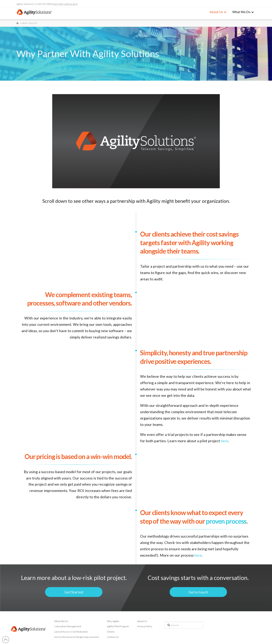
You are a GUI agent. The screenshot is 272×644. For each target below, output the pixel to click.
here (225, 441)
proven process (226, 521)
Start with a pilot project (65, 4)
